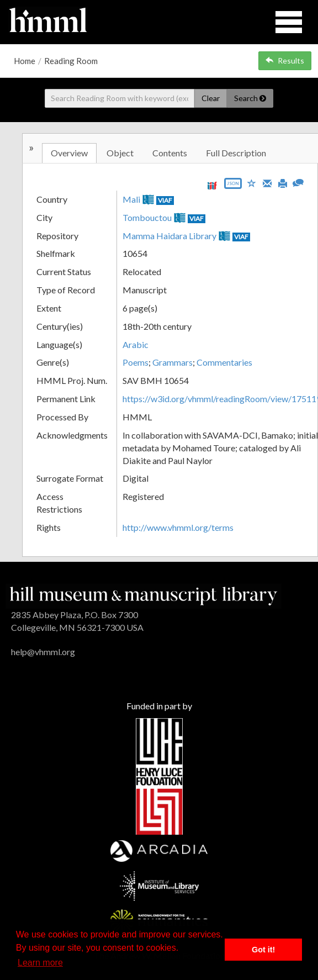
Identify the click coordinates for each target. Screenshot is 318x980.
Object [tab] (120, 153)
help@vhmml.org (43, 652)
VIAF (165, 200)
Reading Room (71, 61)
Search (250, 98)
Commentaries (224, 362)
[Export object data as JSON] (233, 186)
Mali (131, 199)
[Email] (267, 182)
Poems (136, 362)
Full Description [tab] (236, 153)
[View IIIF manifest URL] (212, 185)
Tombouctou (147, 217)
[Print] (283, 182)
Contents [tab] (170, 153)
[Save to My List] (252, 183)
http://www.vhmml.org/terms (178, 527)
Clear (211, 98)
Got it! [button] (263, 950)
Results (285, 60)
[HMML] (144, 595)
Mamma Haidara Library (169, 236)
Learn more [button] (40, 963)
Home (25, 61)
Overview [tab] (69, 153)
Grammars (173, 362)
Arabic (136, 344)
